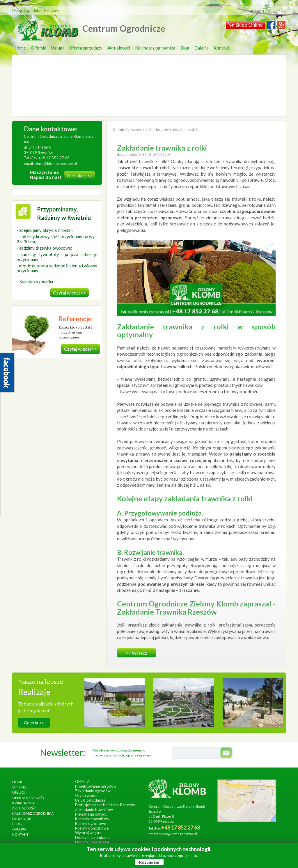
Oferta (82, 781)
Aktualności (119, 48)
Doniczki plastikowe (92, 842)
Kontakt (221, 48)
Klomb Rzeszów (127, 129)
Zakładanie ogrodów (93, 791)
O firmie (39, 48)
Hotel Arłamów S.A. (115, 701)
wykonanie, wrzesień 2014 (115, 706)
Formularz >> (79, 176)
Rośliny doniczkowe (92, 828)
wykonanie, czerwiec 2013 (184, 706)
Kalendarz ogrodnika (155, 48)
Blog (185, 48)
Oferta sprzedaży (86, 48)
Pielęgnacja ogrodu (91, 814)
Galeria (202, 48)
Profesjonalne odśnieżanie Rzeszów (105, 805)
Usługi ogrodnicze (90, 800)
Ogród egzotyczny (253, 701)
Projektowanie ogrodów (96, 786)
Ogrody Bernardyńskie (184, 701)
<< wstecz (136, 653)
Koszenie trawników (92, 819)
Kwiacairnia (23, 803)
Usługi (57, 48)
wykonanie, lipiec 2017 (253, 706)
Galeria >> (34, 723)
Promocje (22, 819)
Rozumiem (149, 862)
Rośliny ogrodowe (91, 823)
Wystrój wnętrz (88, 833)
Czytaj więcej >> (69, 293)
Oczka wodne (87, 795)
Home (20, 48)
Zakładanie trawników (94, 809)
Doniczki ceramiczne (92, 837)
